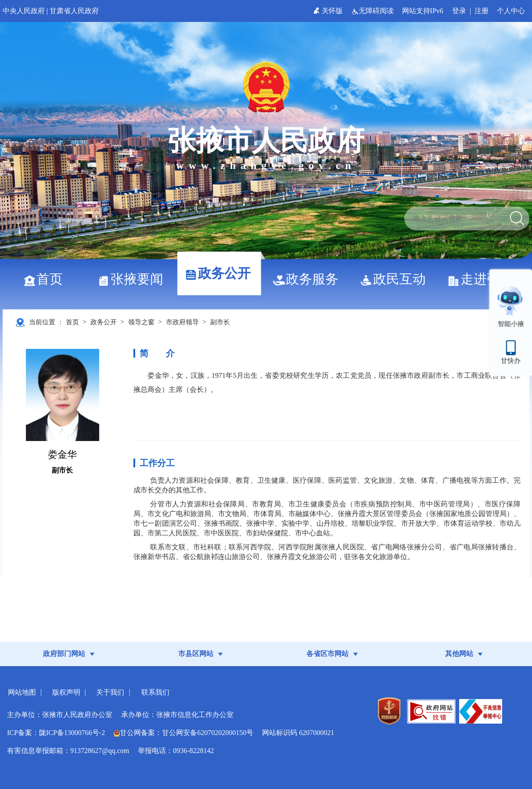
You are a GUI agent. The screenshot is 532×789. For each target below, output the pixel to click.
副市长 (220, 322)
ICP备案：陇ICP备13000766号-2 (56, 733)
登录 (459, 11)
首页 (46, 279)
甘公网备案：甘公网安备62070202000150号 (183, 733)
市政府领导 (182, 322)
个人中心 (511, 11)
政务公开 (221, 273)
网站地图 (22, 692)
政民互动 (396, 279)
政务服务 (309, 279)
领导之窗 (141, 322)
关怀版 (329, 11)
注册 (482, 11)
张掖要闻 (134, 279)
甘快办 (511, 361)
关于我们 (110, 692)
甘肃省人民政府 (74, 11)
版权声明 (66, 692)
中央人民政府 (24, 11)
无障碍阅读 (373, 11)
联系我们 (155, 692)
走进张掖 (483, 279)
